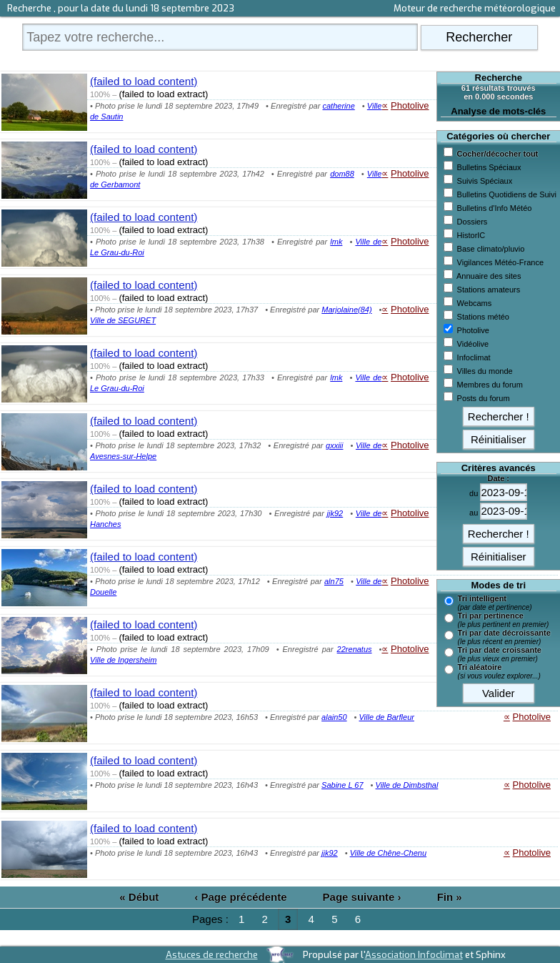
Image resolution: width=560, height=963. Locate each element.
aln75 (334, 581)
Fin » (450, 897)
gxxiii (334, 445)
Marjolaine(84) (346, 310)
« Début (139, 897)
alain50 (334, 717)
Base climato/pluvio (491, 249)
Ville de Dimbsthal (407, 785)
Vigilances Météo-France (500, 262)
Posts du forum (484, 398)
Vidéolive (473, 344)
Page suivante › (362, 897)
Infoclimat (474, 357)
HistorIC (471, 235)
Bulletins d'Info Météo (495, 208)
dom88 (342, 174)
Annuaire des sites (489, 276)
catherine (339, 106)
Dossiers (472, 222)
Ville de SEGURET (123, 320)
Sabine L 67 (342, 785)
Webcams (475, 303)
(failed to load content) (144, 81)
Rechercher (479, 37)
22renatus (355, 649)
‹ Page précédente (240, 897)
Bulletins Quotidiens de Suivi (507, 194)
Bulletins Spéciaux (489, 167)
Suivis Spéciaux (485, 181)
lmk (336, 242)
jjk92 (335, 513)
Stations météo (483, 317)
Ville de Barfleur (386, 717)
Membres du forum (490, 385)
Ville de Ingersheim (123, 660)
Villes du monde (485, 371)
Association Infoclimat (414, 955)
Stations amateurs (489, 290)
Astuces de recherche (212, 955)
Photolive (473, 330)
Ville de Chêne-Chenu (388, 853)
